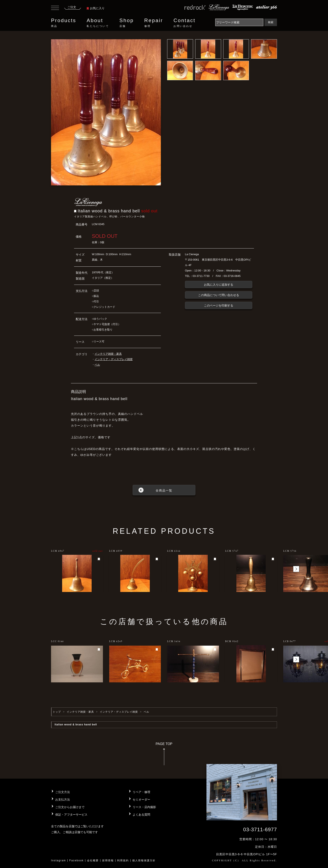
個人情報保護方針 (144, 860)
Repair (154, 23)
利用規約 (123, 860)
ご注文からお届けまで (70, 807)
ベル (97, 365)
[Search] (239, 22)
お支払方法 (63, 800)
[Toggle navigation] (55, 8)
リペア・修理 (141, 792)
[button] (296, 569)
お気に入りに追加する (219, 285)
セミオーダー (141, 800)
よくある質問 (141, 815)
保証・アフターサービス (71, 815)
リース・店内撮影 (144, 807)
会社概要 (93, 860)
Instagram (58, 860)
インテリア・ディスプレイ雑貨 (114, 359)
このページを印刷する (219, 305)
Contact (184, 23)
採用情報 (108, 860)
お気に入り (96, 8)
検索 (271, 22)
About (98, 23)
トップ (57, 712)
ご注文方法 (63, 792)
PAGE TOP (164, 755)
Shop (127, 23)
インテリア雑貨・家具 (108, 354)
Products (64, 23)
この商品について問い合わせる (219, 295)
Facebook (76, 860)
